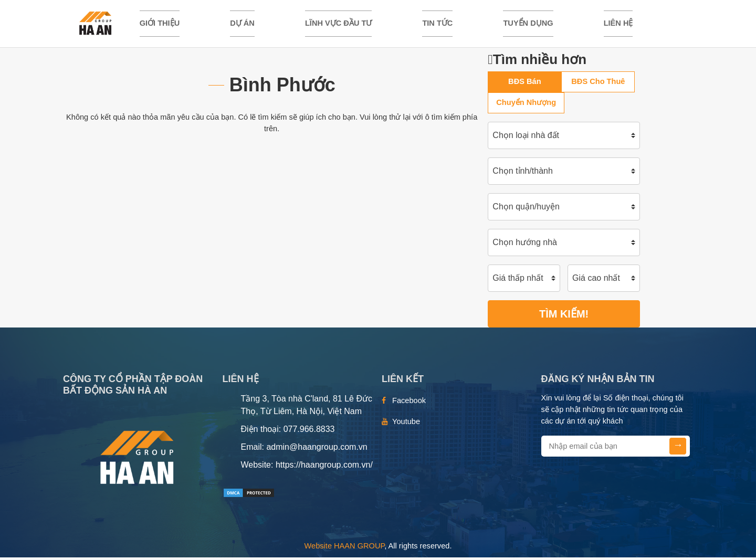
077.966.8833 (309, 432)
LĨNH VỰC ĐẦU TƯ (338, 25)
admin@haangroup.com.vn (317, 450)
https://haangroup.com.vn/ (324, 468)
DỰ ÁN (242, 25)
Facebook (409, 404)
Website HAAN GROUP (345, 549)
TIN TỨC (437, 25)
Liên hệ (618, 25)
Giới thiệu (160, 25)
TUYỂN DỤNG (528, 25)
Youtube (406, 425)
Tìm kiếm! (564, 317)
